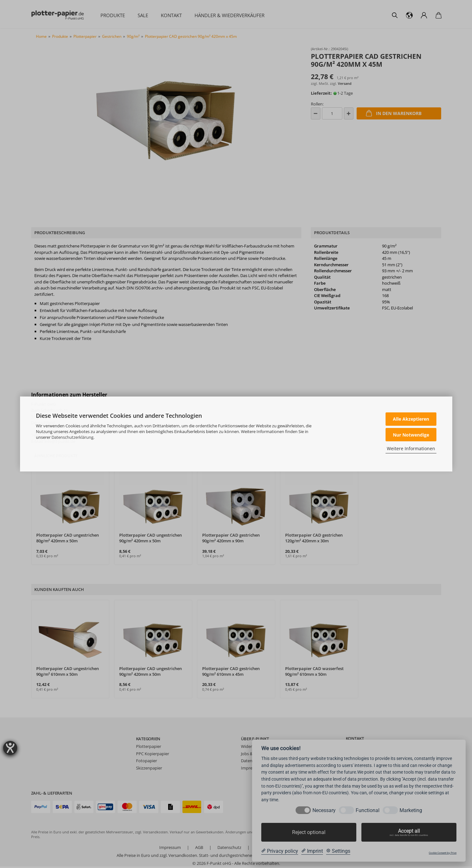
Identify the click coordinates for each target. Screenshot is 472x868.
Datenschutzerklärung (72, 437)
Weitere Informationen (411, 448)
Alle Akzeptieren (411, 419)
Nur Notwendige (411, 435)
